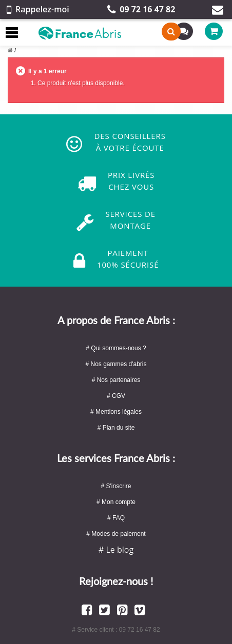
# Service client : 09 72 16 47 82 (116, 630)
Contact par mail (218, 10)
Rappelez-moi (38, 9)
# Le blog (116, 550)
